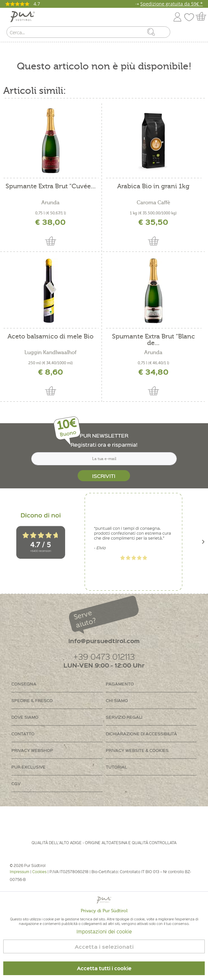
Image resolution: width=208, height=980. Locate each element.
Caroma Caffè (153, 203)
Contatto (23, 734)
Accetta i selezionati (104, 947)
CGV (16, 783)
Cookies (39, 872)
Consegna (24, 684)
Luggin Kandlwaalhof (50, 353)
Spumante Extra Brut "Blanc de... (153, 340)
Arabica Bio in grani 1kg (153, 187)
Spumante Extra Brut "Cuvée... (51, 187)
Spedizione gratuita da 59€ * (172, 4)
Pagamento (120, 684)
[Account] (177, 16)
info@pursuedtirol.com (104, 641)
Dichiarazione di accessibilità (141, 734)
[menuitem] (197, 34)
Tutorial (116, 767)
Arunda (50, 203)
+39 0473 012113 (104, 656)
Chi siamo (117, 700)
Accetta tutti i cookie (104, 968)
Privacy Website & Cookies (137, 750)
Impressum (20, 872)
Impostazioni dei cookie (104, 931)
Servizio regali (124, 717)
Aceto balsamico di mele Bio (50, 337)
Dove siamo (25, 717)
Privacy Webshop (32, 750)
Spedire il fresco (32, 700)
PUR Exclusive (28, 767)
